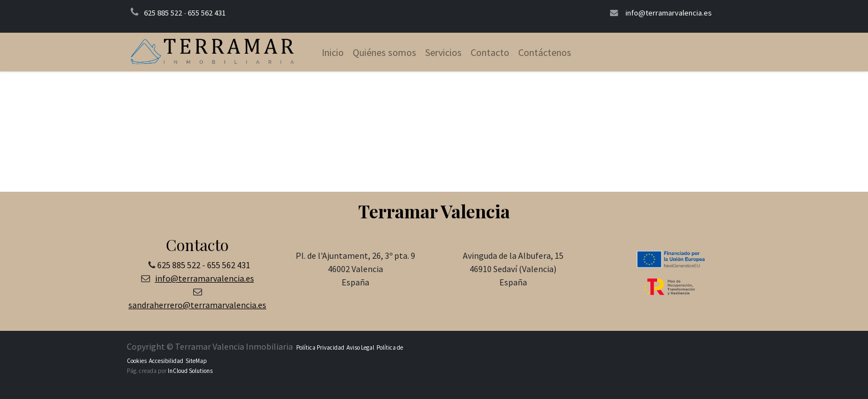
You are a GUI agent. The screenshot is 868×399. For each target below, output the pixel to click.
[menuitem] (333, 52)
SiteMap (196, 361)
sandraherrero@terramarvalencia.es (197, 305)
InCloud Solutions (190, 371)
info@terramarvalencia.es (669, 13)
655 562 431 (207, 13)
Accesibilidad (166, 361)
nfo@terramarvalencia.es (206, 278)
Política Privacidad (320, 347)
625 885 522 (163, 13)
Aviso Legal (360, 347)
